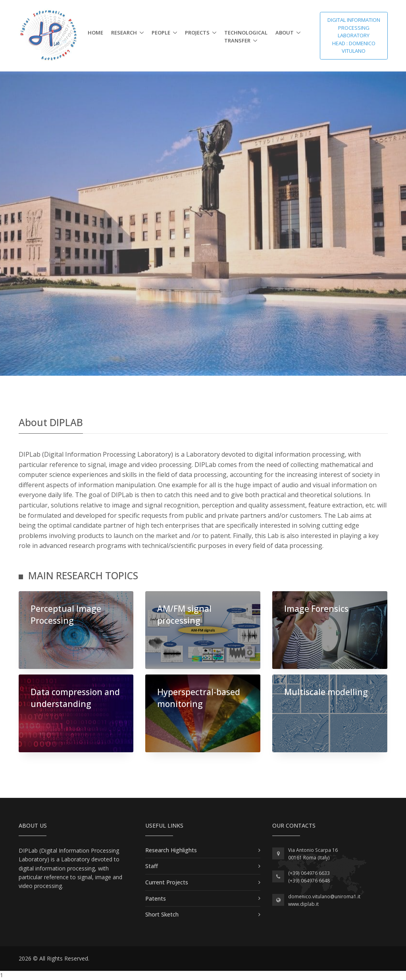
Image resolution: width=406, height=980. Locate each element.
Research (124, 33)
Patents (156, 898)
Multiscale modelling (326, 692)
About (285, 33)
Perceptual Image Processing (66, 614)
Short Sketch (162, 914)
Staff (152, 866)
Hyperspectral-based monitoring (199, 698)
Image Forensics (316, 609)
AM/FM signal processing (184, 614)
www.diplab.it (303, 904)
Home (95, 33)
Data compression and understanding (75, 698)
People (161, 33)
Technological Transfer (246, 37)
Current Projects (167, 882)
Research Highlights (171, 850)
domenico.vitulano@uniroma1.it (324, 896)
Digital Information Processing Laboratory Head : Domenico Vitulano (354, 35)
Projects (197, 33)
